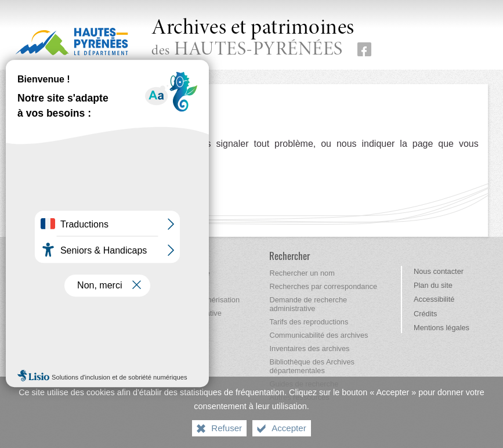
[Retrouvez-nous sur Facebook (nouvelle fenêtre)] (364, 49)
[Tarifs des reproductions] (309, 322)
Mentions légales (442, 328)
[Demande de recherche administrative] (308, 304)
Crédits (426, 314)
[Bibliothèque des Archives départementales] (312, 366)
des (253, 39)
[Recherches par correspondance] (323, 286)
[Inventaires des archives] (309, 348)
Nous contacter (439, 271)
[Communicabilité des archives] (319, 335)
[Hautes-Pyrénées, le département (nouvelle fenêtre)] (72, 41)
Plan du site (433, 285)
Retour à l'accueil (60, 180)
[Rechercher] (290, 256)
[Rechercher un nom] (302, 273)
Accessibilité (434, 299)
